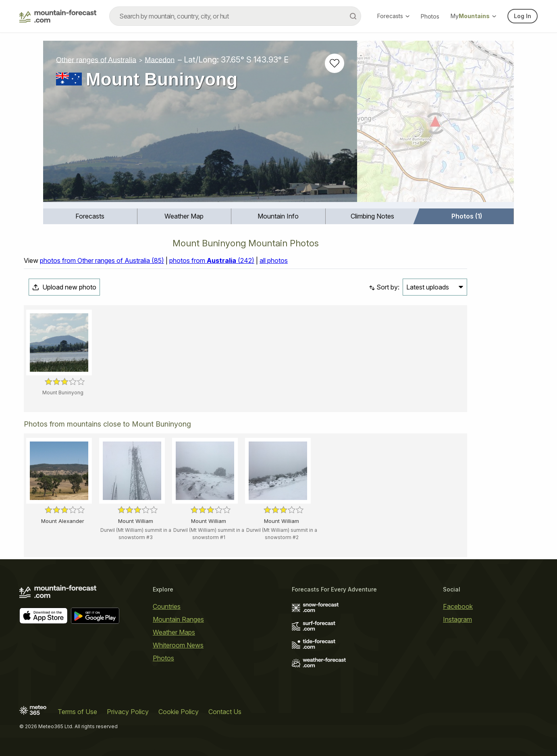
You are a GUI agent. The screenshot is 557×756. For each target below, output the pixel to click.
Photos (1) (467, 216)
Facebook (458, 606)
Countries (167, 606)
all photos (274, 260)
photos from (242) (212, 260)
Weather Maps (174, 632)
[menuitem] (90, 216)
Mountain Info (278, 216)
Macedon (160, 60)
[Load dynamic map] (435, 125)
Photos (430, 16)
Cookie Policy (179, 712)
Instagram (457, 619)
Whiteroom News (178, 645)
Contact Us (225, 712)
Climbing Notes (372, 216)
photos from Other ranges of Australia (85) (102, 260)
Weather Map (184, 216)
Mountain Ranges (178, 619)
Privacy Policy (128, 712)
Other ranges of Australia (96, 60)
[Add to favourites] (335, 63)
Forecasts (393, 16)
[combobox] (235, 16)
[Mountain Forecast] (58, 16)
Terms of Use (77, 712)
